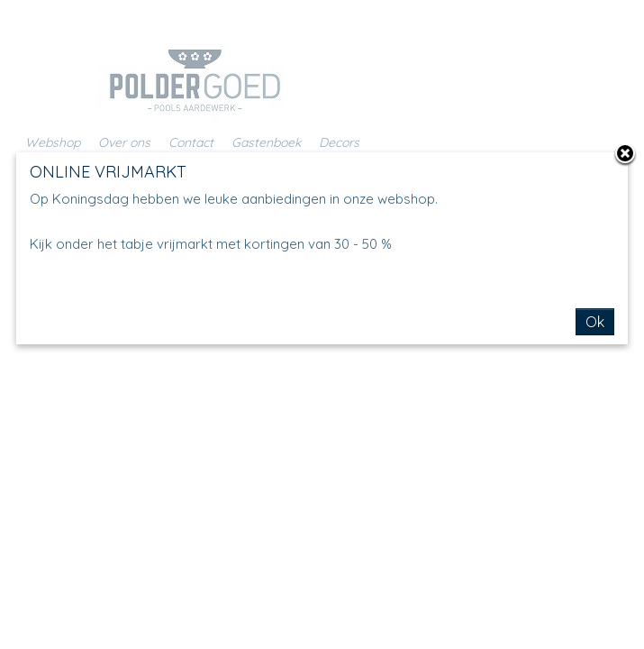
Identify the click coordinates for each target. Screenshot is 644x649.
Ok (595, 322)
